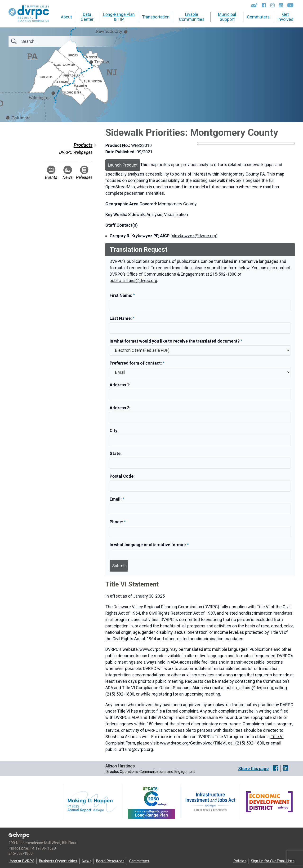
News (68, 173)
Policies (240, 861)
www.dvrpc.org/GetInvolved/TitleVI (193, 743)
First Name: (121, 295)
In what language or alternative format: (148, 545)
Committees (139, 861)
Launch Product (123, 165)
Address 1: (120, 385)
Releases (84, 173)
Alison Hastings (120, 766)
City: (114, 430)
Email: (116, 499)
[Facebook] (264, 5)
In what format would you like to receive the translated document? (175, 341)
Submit (119, 566)
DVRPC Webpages (76, 152)
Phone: (117, 522)
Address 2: (120, 408)
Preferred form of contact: (136, 363)
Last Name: (121, 318)
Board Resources (110, 861)
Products (83, 145)
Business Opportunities (58, 861)
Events (51, 173)
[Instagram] (272, 5)
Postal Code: (122, 476)
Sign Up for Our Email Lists (273, 861)
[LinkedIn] (281, 5)
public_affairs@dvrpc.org (133, 280)
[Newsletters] (254, 5)
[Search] (47, 41)
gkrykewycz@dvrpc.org (194, 236)
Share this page (253, 769)
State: (116, 453)
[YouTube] (290, 5)
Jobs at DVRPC (21, 861)
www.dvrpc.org (154, 649)
